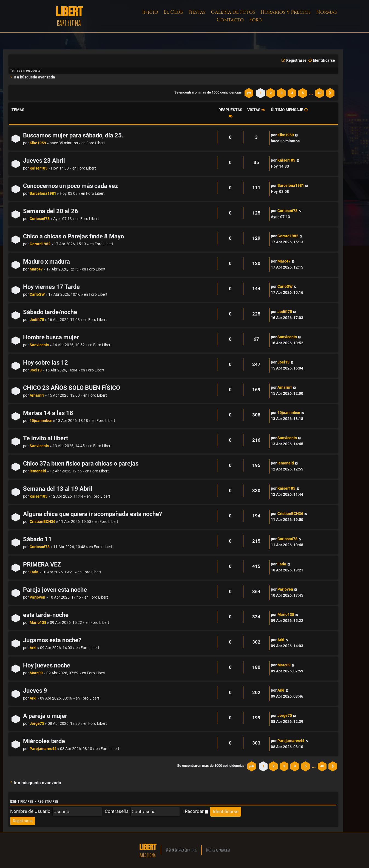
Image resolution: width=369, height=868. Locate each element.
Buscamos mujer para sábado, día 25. (73, 135)
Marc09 (36, 673)
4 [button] (292, 93)
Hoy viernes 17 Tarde (51, 287)
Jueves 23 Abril (44, 161)
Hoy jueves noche (47, 665)
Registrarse (48, 802)
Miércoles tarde (44, 741)
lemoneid (38, 471)
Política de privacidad (218, 850)
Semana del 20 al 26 (51, 211)
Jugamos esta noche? (52, 640)
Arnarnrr (37, 395)
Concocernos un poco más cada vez (70, 186)
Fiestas (197, 12)
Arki (33, 648)
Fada (34, 572)
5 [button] (303, 93)
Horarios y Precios (286, 12)
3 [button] (281, 93)
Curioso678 (40, 219)
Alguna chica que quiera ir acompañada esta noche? (93, 514)
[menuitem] (321, 61)
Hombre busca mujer (51, 337)
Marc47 (36, 269)
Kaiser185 (39, 168)
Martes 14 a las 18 (48, 413)
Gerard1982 (40, 244)
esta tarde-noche (46, 615)
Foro (256, 20)
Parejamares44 (43, 749)
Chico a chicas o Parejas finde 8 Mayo (73, 236)
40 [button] (319, 93)
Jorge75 (37, 724)
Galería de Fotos (233, 12)
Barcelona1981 (43, 194)
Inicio (150, 12)
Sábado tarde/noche (50, 312)
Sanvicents (39, 345)
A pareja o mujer (45, 716)
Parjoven (37, 597)
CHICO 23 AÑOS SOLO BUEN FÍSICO (72, 388)
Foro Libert (96, 143)
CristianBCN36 (42, 522)
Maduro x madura (46, 262)
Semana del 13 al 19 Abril (58, 489)
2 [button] (271, 93)
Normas (326, 12)
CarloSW (37, 294)
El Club (173, 12)
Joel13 (36, 370)
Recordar (197, 811)
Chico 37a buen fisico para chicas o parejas (81, 463)
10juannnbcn (41, 421)
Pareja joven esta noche (55, 590)
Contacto (230, 20)
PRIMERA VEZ (42, 564)
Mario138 (38, 623)
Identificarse (22, 802)
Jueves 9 (35, 691)
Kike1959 (38, 143)
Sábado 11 (37, 539)
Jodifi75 (37, 320)
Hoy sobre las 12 (46, 363)
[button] (249, 93)
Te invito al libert (46, 438)
